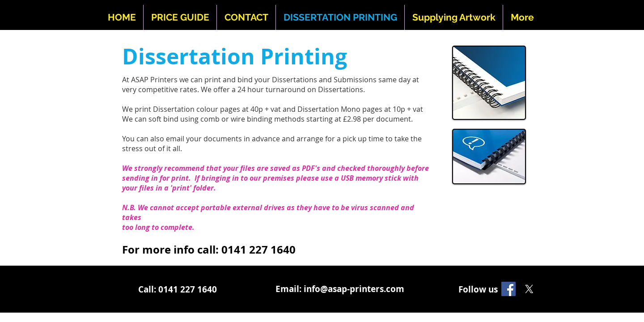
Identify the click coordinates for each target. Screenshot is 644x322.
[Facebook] (508, 289)
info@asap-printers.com (354, 289)
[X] (529, 289)
